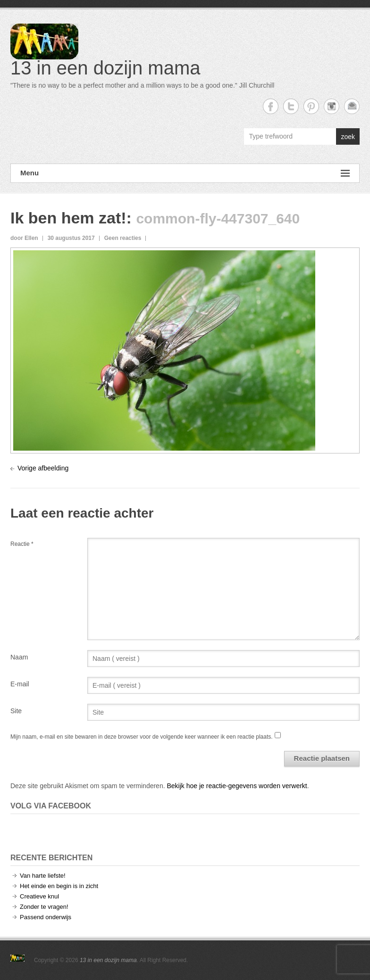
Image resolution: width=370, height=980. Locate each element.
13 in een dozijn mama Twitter (291, 106)
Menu (185, 173)
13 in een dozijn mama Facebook (271, 106)
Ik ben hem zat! (68, 218)
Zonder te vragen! (44, 907)
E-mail (20, 684)
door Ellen (24, 238)
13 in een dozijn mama (105, 68)
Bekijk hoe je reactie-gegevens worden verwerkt (237, 786)
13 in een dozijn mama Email (352, 106)
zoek (348, 137)
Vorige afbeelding (43, 468)
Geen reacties (123, 238)
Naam (19, 657)
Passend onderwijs (46, 917)
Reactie (22, 544)
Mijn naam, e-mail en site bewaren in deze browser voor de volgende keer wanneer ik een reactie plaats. (142, 737)
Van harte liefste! (43, 876)
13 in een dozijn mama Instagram (332, 106)
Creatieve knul (39, 896)
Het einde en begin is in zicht (59, 886)
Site (16, 711)
